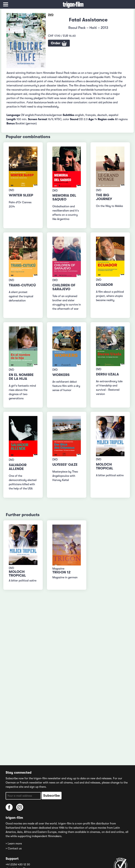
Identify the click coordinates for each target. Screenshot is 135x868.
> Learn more (14, 844)
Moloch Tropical (105, 466)
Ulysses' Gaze (65, 465)
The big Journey (104, 197)
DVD (51, 15)
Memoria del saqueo (64, 197)
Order (59, 44)
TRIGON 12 (61, 572)
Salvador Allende (18, 467)
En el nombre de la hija (21, 377)
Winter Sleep (21, 195)
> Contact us (14, 849)
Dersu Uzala (107, 374)
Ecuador (104, 285)
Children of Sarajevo (64, 287)
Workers (61, 375)
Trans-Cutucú (22, 285)
